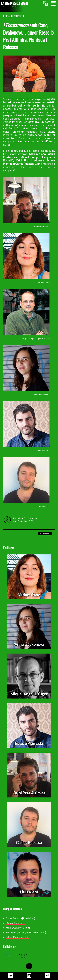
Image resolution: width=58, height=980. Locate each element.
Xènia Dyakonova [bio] (18, 928)
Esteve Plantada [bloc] (17, 937)
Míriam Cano (29, 595)
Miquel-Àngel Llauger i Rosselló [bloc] (26, 932)
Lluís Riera (29, 892)
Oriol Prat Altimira (29, 793)
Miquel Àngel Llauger (29, 694)
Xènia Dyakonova (29, 644)
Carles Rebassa (29, 842)
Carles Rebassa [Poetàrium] (20, 918)
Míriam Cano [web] (16, 923)
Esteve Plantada (29, 743)
